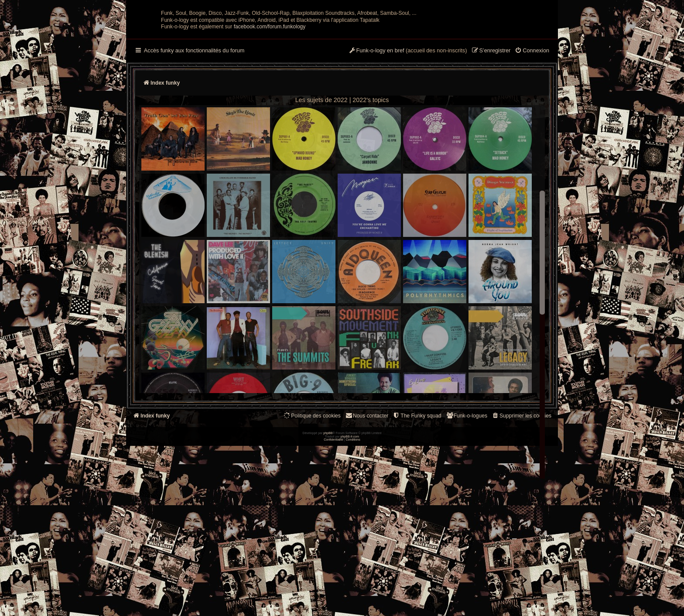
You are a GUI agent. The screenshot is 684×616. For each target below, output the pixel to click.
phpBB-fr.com (350, 606)
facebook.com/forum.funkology (270, 112)
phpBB (328, 603)
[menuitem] (532, 137)
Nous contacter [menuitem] (367, 501)
